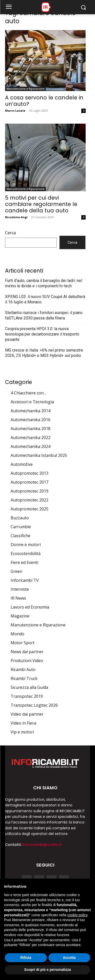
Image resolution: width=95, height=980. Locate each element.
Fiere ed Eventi (24, 562)
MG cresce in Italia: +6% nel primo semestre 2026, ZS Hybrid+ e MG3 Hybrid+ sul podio (44, 353)
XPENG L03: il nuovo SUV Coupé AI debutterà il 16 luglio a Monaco (45, 299)
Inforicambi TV (25, 580)
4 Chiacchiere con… (29, 393)
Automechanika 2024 (31, 446)
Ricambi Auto (23, 669)
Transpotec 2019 (27, 696)
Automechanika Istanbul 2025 (39, 455)
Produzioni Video (27, 661)
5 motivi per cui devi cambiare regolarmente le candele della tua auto (41, 204)
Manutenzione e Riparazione (25, 89)
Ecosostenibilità (26, 553)
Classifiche (21, 536)
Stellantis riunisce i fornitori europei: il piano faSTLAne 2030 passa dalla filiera (44, 315)
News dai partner (27, 652)
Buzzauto (20, 518)
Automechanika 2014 (31, 411)
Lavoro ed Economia (30, 607)
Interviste (20, 589)
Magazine (20, 616)
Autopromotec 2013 (30, 473)
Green (16, 571)
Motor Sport (23, 643)
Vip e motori (22, 732)
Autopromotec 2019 (30, 491)
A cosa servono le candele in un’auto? (44, 101)
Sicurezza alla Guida (29, 687)
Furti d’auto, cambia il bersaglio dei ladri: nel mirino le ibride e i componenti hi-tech (44, 283)
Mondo (17, 634)
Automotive (22, 464)
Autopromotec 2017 (30, 482)
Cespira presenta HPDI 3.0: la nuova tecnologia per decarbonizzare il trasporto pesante (42, 334)
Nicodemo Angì (16, 217)
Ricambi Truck (24, 678)
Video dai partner (27, 714)
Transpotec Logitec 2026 (34, 705)
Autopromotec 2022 (30, 500)
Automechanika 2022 (31, 437)
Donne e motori (26, 545)
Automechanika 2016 (31, 420)
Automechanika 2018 (31, 429)
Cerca (10, 233)
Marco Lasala (15, 111)
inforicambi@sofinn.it (42, 845)
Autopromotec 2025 (30, 509)
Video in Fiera (23, 723)
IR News (18, 598)
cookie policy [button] (77, 915)
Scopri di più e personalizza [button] (47, 970)
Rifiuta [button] (26, 958)
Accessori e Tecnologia (32, 402)
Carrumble (21, 527)
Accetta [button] (69, 958)
